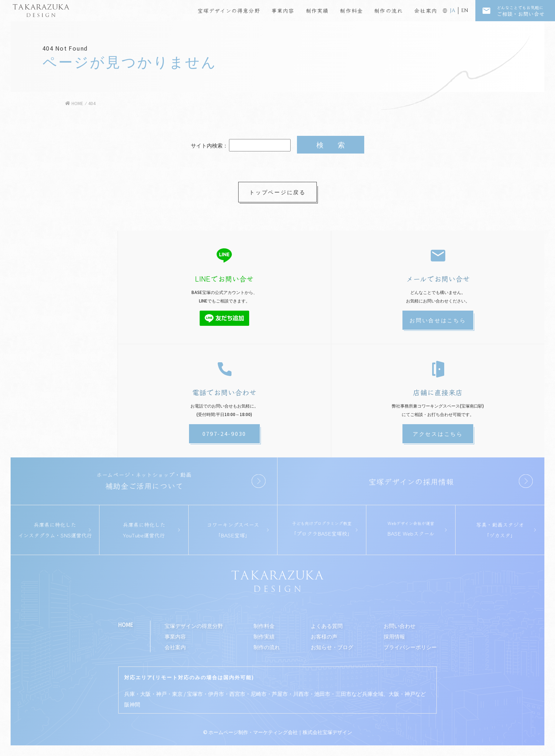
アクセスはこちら (438, 434)
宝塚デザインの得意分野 (229, 10)
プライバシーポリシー (410, 647)
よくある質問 (327, 626)
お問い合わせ (400, 626)
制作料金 (351, 10)
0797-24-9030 (224, 434)
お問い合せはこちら (438, 320)
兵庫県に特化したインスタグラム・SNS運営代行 (55, 530)
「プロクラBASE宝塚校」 (322, 529)
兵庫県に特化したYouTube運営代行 (144, 530)
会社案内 (426, 10)
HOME (126, 625)
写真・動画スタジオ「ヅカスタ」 (500, 530)
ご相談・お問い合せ (526, 11)
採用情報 (394, 636)
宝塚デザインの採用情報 (411, 481)
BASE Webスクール (411, 529)
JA (453, 10)
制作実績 (317, 10)
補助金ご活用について (144, 481)
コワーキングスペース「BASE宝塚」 (233, 530)
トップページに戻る (277, 192)
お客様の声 (324, 636)
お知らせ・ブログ (332, 647)
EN (465, 10)
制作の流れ (388, 10)
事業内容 (283, 10)
